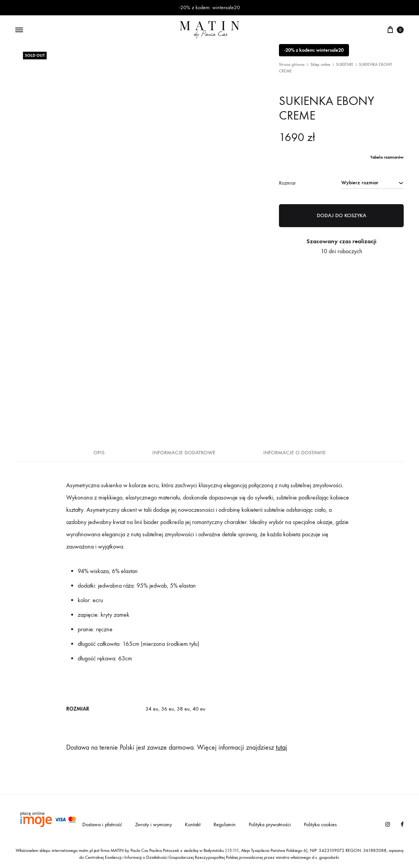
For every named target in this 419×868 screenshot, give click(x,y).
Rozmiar (287, 183)
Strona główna (292, 65)
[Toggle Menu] (19, 30)
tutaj (281, 748)
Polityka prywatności (270, 825)
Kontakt (193, 825)
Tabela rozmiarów (387, 157)
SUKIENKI (345, 65)
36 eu (168, 709)
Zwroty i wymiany (153, 825)
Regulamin (225, 825)
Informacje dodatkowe (184, 453)
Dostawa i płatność (102, 825)
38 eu (183, 709)
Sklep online (320, 65)
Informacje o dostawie (294, 453)
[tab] (99, 455)
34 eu (152, 709)
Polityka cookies (320, 825)
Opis (99, 453)
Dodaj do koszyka (342, 215)
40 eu (199, 709)
